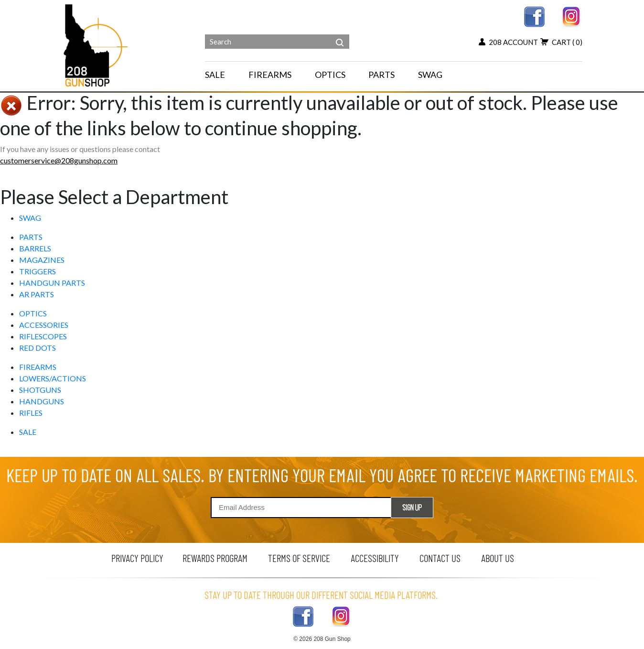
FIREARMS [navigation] (270, 75)
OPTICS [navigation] (330, 75)
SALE (28, 432)
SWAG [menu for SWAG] (430, 75)
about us (498, 558)
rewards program (215, 558)
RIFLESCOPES (43, 336)
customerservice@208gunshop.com (59, 160)
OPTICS (33, 313)
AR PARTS (37, 294)
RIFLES (31, 413)
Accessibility (375, 558)
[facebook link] (534, 16)
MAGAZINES (42, 260)
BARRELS (35, 248)
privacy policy (137, 558)
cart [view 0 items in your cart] (561, 42)
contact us (440, 558)
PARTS (31, 237)
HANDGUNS (42, 401)
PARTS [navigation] (381, 75)
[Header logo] (97, 45)
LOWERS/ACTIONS (53, 378)
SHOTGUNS (40, 390)
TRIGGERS (38, 271)
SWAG (30, 218)
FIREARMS (38, 367)
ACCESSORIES (44, 325)
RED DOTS (38, 348)
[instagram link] (572, 16)
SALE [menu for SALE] (215, 75)
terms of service (299, 558)
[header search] (340, 35)
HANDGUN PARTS (52, 283)
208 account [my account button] (508, 42)
